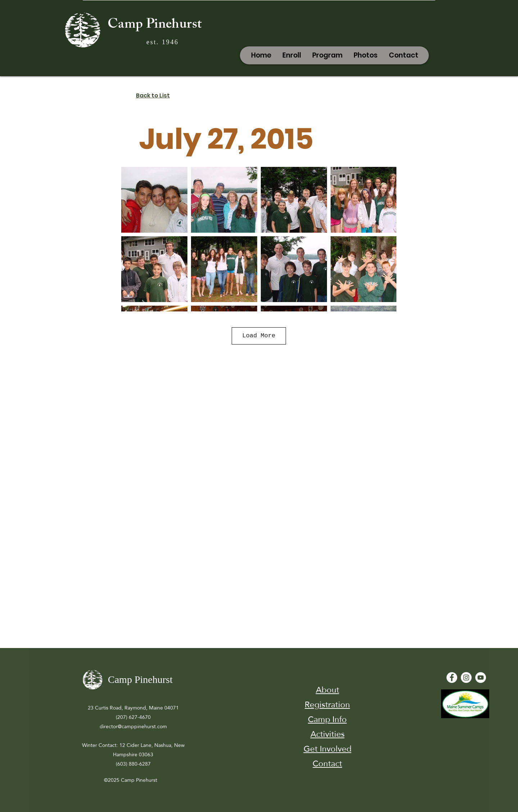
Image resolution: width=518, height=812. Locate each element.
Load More (259, 336)
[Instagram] (466, 678)
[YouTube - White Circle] (481, 678)
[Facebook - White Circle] (452, 678)
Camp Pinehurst (155, 26)
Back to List (153, 95)
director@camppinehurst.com (133, 726)
